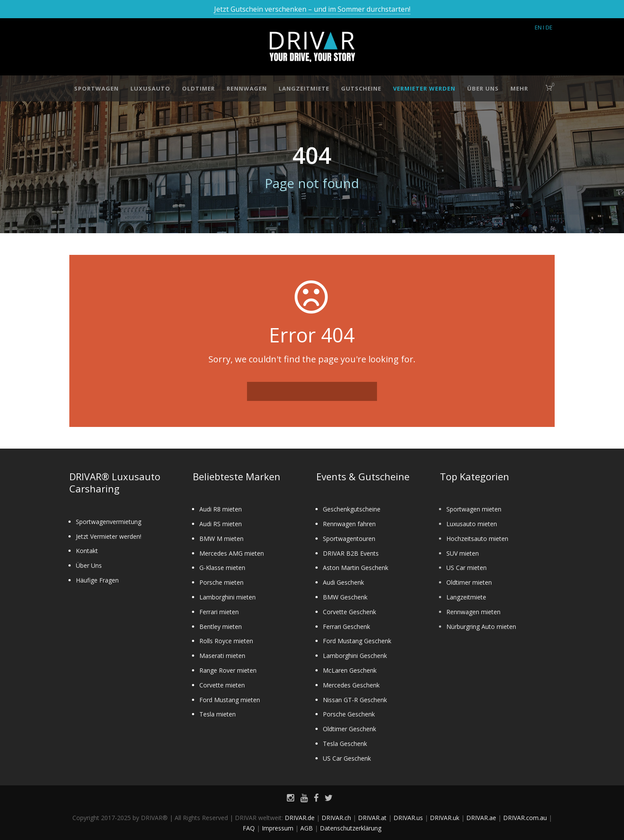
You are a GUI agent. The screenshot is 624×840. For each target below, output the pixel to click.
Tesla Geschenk (345, 744)
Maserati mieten (222, 656)
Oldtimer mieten (469, 582)
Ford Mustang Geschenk (357, 641)
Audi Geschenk (343, 582)
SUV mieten (463, 553)
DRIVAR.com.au (525, 818)
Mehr (519, 88)
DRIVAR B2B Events (351, 553)
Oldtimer (198, 88)
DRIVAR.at (372, 818)
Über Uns (483, 88)
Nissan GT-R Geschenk (355, 700)
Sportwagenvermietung (109, 522)
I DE (548, 27)
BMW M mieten (221, 539)
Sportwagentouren (349, 539)
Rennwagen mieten (473, 612)
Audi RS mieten (221, 524)
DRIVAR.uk (445, 818)
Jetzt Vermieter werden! (109, 536)
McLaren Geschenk (350, 670)
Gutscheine (361, 88)
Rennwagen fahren (349, 524)
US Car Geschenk (347, 758)
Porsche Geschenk (349, 714)
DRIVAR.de (300, 818)
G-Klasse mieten (222, 568)
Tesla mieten (218, 714)
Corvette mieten (222, 685)
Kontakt (87, 551)
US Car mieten (466, 568)
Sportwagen (96, 88)
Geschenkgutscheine (352, 509)
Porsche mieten (221, 582)
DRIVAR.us (408, 818)
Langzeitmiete (304, 88)
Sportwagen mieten (474, 509)
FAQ (249, 828)
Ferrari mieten (219, 612)
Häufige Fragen (97, 580)
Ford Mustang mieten (230, 700)
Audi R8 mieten (221, 509)
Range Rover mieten (228, 670)
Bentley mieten (221, 627)
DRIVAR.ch (336, 818)
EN (538, 27)
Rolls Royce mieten (226, 641)
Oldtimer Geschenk (349, 729)
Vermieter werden (424, 88)
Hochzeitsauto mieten (477, 539)
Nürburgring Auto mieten (481, 627)
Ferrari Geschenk (346, 627)
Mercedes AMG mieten (232, 553)
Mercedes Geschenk (351, 685)
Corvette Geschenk (349, 612)
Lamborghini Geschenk (355, 656)
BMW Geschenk (345, 597)
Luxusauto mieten (472, 524)
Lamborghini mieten (227, 597)
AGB (307, 828)
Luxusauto (150, 88)
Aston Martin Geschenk (356, 568)
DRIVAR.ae (481, 818)
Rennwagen (247, 88)
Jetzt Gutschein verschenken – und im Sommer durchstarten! (312, 9)
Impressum (278, 828)
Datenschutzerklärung (351, 828)
